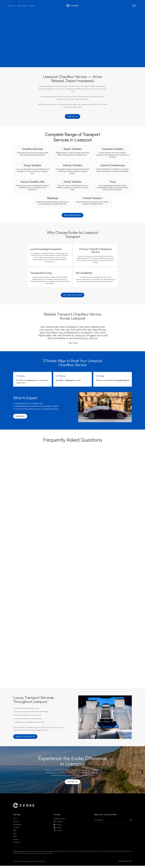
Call (57, 388)
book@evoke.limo (123, 388)
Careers (16, 848)
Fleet (15, 839)
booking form (32, 388)
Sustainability (17, 834)
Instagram (58, 831)
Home (15, 828)
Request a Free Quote (26, 745)
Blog (15, 842)
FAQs (15, 845)
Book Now (17, 851)
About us (11, 6)
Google (57, 836)
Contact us (73, 117)
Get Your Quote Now (72, 303)
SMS (61, 388)
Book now (22, 6)
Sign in (31, 6)
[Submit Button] (129, 829)
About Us (16, 831)
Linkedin (58, 834)
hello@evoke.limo (59, 828)
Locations (16, 836)
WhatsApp (69, 388)
